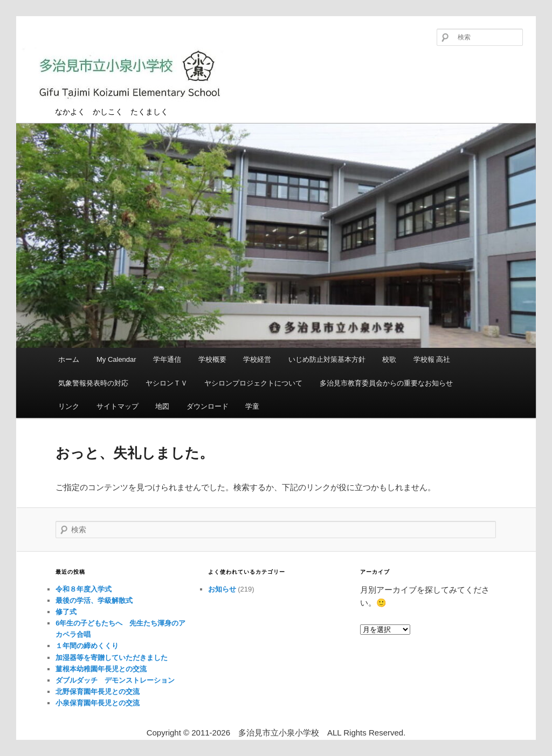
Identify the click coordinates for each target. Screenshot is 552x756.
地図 (162, 406)
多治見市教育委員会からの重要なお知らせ (386, 383)
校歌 (389, 359)
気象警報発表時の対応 (93, 383)
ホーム (69, 359)
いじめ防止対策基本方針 (327, 359)
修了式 (66, 612)
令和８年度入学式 (84, 589)
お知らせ (222, 589)
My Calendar (116, 359)
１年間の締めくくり (87, 646)
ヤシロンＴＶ (167, 383)
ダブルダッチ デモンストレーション (115, 680)
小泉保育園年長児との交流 (98, 703)
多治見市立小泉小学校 (129, 77)
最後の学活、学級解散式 (94, 600)
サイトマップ (118, 406)
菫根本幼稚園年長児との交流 (101, 669)
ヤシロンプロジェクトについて (253, 383)
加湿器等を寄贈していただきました (112, 658)
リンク (69, 406)
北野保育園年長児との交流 (98, 692)
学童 (252, 406)
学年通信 (167, 359)
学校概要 (212, 359)
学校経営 (257, 359)
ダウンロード (208, 406)
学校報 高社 (432, 359)
